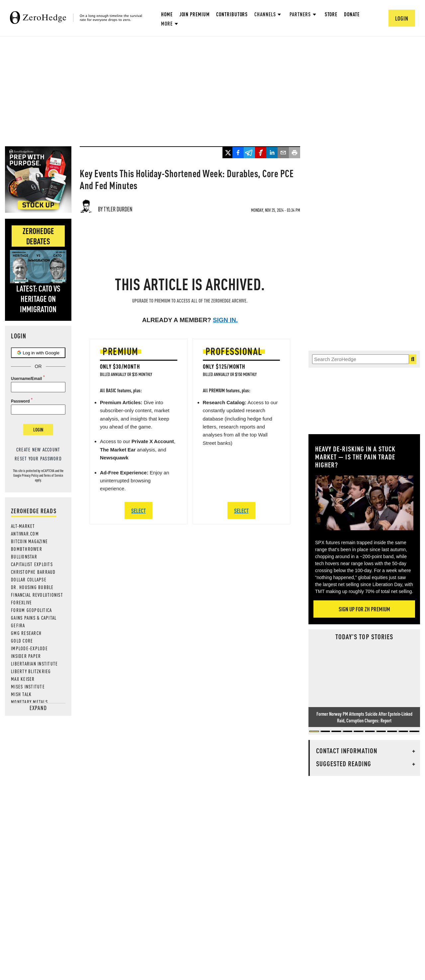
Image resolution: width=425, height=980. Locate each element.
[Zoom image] (364, 503)
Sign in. (225, 320)
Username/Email (26, 379)
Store (331, 14)
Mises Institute (28, 686)
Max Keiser (23, 679)
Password (20, 401)
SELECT (138, 510)
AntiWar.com (25, 534)
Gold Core (22, 641)
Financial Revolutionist (37, 595)
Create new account (38, 449)
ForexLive (21, 602)
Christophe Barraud (33, 572)
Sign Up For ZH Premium (364, 609)
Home (167, 14)
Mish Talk (21, 694)
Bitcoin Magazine (29, 541)
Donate (352, 14)
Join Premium (195, 14)
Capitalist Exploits (32, 564)
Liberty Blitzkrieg (31, 671)
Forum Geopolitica (31, 610)
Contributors (232, 14)
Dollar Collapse (29, 579)
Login (38, 429)
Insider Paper (26, 656)
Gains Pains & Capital (34, 618)
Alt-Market (23, 526)
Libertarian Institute (34, 664)
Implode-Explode (29, 648)
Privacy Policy (30, 475)
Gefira (18, 625)
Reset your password (38, 458)
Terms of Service (53, 475)
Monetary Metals (29, 702)
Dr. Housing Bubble (32, 587)
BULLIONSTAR (24, 556)
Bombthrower (27, 549)
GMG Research (26, 633)
